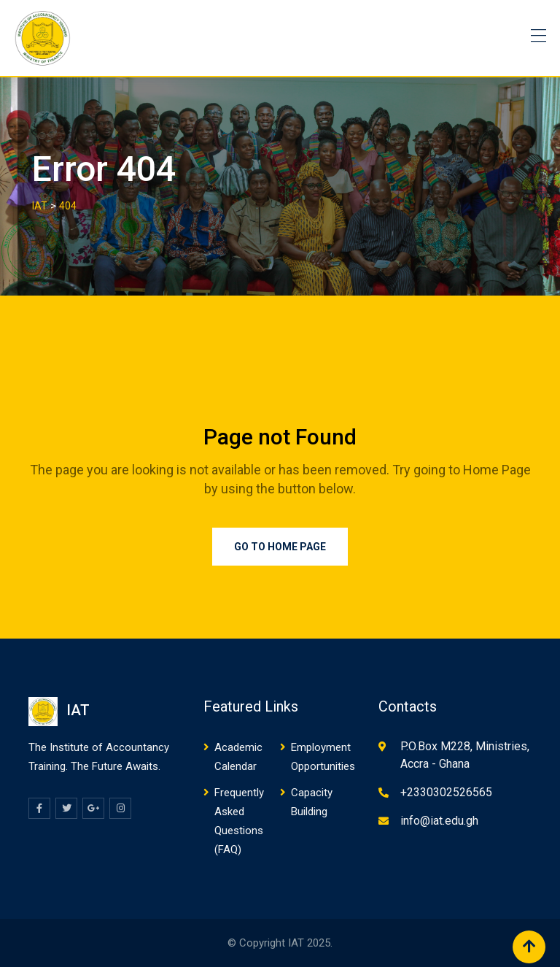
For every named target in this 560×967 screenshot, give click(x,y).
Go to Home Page (280, 547)
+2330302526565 (446, 792)
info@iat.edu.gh (439, 821)
